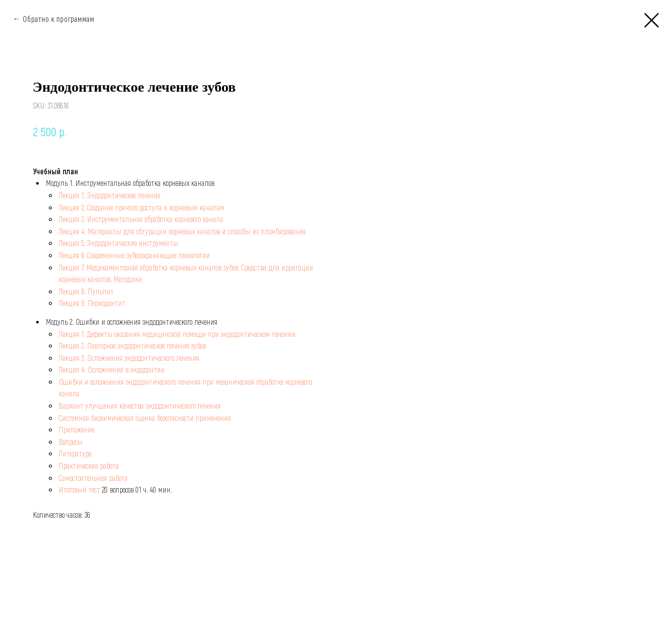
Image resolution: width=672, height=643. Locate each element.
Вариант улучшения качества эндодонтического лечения (140, 405)
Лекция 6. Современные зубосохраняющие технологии (134, 255)
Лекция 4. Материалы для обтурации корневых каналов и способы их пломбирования (182, 231)
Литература (75, 453)
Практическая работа (89, 465)
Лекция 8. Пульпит (86, 291)
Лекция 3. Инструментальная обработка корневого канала (141, 219)
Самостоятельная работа (93, 478)
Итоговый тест (79, 489)
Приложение (76, 429)
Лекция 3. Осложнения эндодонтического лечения (129, 358)
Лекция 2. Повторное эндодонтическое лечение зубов (132, 345)
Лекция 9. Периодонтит (92, 303)
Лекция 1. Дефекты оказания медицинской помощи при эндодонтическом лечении (177, 334)
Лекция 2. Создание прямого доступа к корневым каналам (142, 207)
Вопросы (71, 442)
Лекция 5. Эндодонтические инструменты (118, 243)
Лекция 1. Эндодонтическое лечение (109, 195)
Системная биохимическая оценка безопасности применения (145, 418)
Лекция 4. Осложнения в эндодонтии (112, 369)
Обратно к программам (58, 19)
